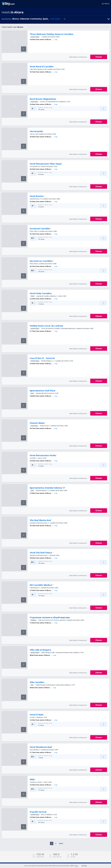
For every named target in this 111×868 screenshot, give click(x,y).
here (76, 866)
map (55, 40)
